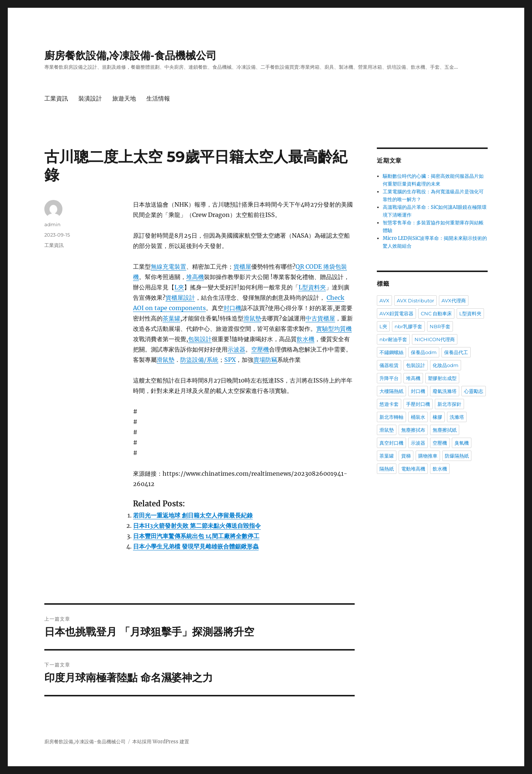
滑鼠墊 (252, 318)
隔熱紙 (387, 469)
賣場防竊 (265, 360)
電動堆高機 (413, 469)
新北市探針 (449, 404)
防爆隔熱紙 (457, 456)
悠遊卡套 (389, 404)
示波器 (236, 349)
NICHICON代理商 (435, 339)
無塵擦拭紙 (445, 430)
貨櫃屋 (242, 267)
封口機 (232, 308)
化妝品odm (446, 365)
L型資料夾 (312, 287)
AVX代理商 (454, 301)
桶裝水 (418, 417)
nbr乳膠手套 (408, 326)
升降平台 (389, 378)
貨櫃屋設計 (180, 298)
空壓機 (260, 349)
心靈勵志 (474, 391)
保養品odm (424, 352)
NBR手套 (440, 326)
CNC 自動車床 (436, 313)
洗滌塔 (457, 417)
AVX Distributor (415, 301)
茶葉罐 (171, 318)
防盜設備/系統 (199, 360)
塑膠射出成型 (442, 378)
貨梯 (406, 456)
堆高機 (195, 277)
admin (52, 224)
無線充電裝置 (168, 267)
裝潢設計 (90, 99)
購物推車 (428, 456)
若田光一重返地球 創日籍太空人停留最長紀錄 (193, 515)
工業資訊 (56, 99)
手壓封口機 (418, 404)
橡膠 (437, 417)
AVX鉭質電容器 (396, 313)
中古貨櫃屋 (320, 318)
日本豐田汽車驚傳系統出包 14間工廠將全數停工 (196, 536)
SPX (230, 360)
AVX (384, 301)
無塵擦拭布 (413, 430)
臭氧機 (462, 443)
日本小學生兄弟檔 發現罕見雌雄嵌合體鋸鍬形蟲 (196, 546)
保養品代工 (456, 352)
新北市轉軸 (391, 417)
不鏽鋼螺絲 (391, 352)
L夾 (179, 287)
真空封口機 (391, 443)
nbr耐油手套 (393, 339)
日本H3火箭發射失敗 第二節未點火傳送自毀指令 (197, 526)
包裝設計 (200, 339)
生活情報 (158, 99)
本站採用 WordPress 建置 (161, 742)
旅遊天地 (124, 99)
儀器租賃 (389, 365)
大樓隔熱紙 (391, 391)
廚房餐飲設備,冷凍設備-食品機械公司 (130, 55)
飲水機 (306, 339)
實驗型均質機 (334, 329)
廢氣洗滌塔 (445, 391)
